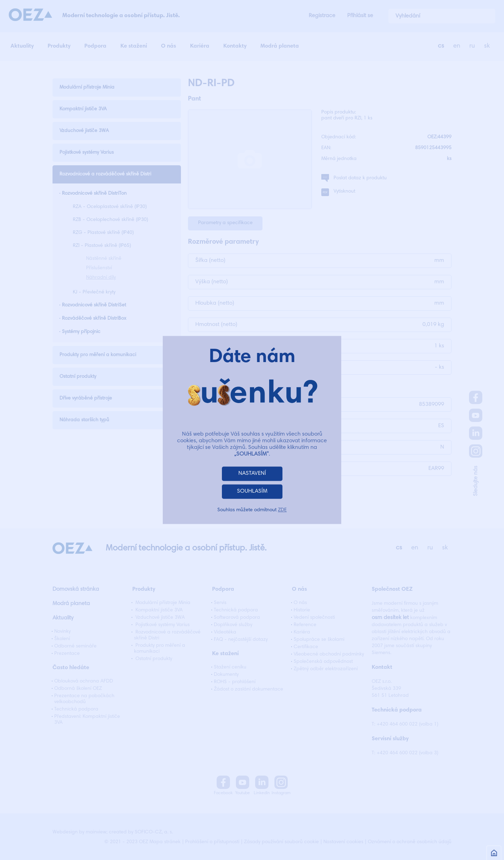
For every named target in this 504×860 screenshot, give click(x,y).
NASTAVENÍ (252, 474)
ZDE (282, 511)
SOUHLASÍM (252, 492)
